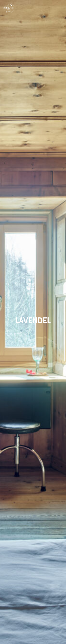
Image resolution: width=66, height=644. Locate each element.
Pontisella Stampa (9, 8)
